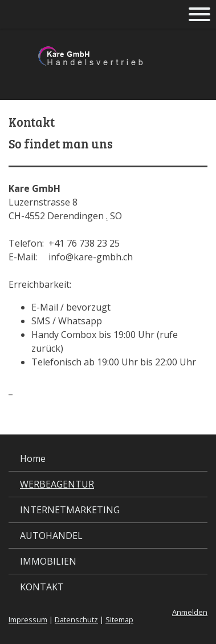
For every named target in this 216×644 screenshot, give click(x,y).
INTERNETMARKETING (70, 510)
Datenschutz (76, 619)
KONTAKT (42, 587)
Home (33, 458)
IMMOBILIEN (48, 561)
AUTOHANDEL (51, 536)
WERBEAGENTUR (57, 484)
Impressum (28, 619)
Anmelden (190, 612)
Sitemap (119, 619)
